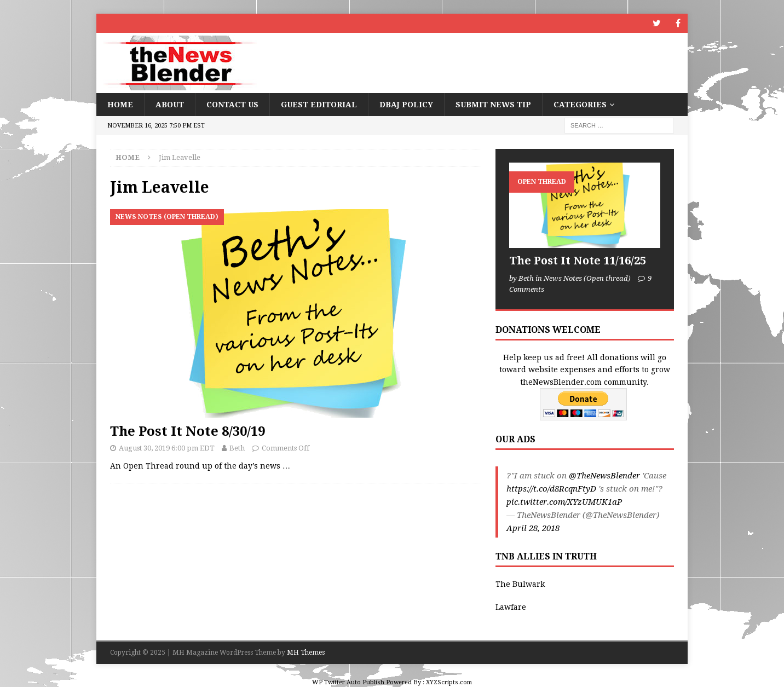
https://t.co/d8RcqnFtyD (551, 489)
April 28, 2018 (533, 528)
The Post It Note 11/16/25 (578, 261)
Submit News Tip (493, 105)
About (170, 105)
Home (120, 105)
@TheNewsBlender (604, 476)
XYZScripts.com (449, 682)
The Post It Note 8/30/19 (188, 431)
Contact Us (232, 105)
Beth (237, 448)
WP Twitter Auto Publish (348, 682)
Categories (580, 105)
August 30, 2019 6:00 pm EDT (167, 448)
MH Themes (306, 653)
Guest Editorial (319, 105)
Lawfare (511, 607)
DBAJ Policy (406, 105)
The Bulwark (520, 584)
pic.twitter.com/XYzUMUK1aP (564, 502)
